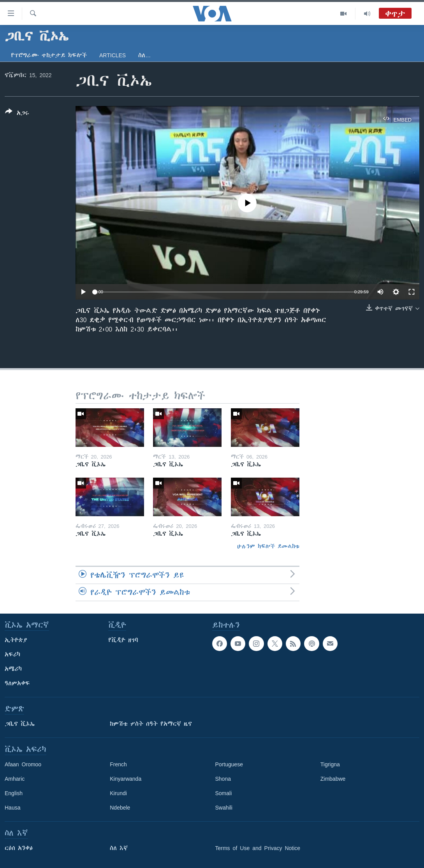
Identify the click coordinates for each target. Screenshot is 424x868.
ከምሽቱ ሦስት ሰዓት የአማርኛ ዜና (151, 724)
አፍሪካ (12, 655)
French (118, 764)
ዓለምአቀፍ (17, 683)
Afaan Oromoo (23, 764)
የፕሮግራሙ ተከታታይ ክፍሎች (49, 55)
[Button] (17, 114)
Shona (223, 779)
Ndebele (120, 808)
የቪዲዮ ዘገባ (123, 640)
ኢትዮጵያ (16, 640)
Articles (113, 55)
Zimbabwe (333, 779)
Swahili (224, 808)
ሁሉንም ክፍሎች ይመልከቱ (268, 546)
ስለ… (144, 55)
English (14, 793)
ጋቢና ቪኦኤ (20, 724)
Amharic (15, 779)
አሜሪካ (13, 669)
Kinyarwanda (126, 779)
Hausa (12, 808)
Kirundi (118, 793)
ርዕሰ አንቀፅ (19, 848)
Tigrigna (330, 764)
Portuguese (229, 764)
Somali (224, 793)
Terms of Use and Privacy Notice (258, 848)
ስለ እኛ (119, 848)
